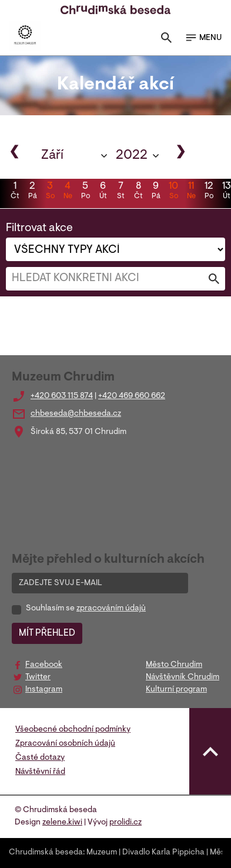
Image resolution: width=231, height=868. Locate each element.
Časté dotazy (40, 758)
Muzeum (102, 853)
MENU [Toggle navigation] (203, 38)
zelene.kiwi (62, 823)
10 (173, 192)
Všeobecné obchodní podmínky (73, 730)
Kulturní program (176, 690)
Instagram (44, 690)
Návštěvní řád (40, 772)
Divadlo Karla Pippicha (163, 853)
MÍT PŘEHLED (47, 633)
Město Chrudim (174, 665)
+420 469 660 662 (132, 396)
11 (191, 192)
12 (209, 192)
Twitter (38, 677)
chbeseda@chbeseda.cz (76, 414)
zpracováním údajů (111, 609)
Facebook (44, 665)
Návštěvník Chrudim (183, 677)
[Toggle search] (166, 40)
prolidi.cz (125, 823)
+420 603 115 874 (62, 396)
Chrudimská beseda (46, 853)
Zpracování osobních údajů (65, 744)
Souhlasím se (86, 609)
